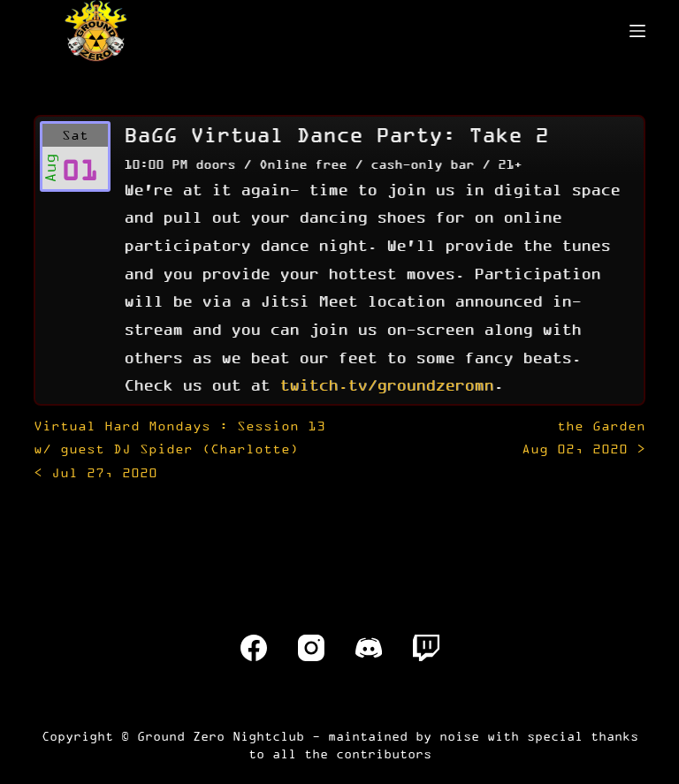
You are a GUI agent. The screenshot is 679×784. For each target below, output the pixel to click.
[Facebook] (254, 648)
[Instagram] (311, 648)
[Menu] (637, 31)
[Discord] (369, 648)
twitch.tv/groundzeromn (386, 384)
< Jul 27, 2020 (179, 449)
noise (459, 736)
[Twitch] (426, 648)
